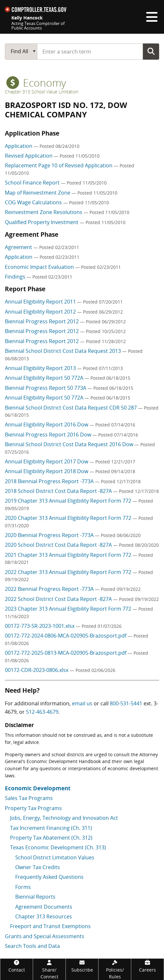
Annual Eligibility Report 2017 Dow (47, 461)
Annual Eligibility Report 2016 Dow (47, 424)
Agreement (19, 247)
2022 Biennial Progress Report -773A (50, 589)
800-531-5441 (126, 703)
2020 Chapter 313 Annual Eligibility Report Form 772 (69, 518)
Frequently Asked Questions (49, 877)
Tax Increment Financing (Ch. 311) (51, 828)
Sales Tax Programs (29, 798)
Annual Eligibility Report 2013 (41, 368)
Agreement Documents (44, 907)
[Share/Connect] (49, 969)
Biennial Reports (35, 897)
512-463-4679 (42, 712)
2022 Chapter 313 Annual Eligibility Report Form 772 (69, 572)
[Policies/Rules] (115, 969)
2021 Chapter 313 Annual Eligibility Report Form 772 (69, 555)
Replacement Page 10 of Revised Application (59, 165)
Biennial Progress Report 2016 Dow (49, 435)
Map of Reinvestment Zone (38, 193)
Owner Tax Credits (38, 867)
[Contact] (17, 966)
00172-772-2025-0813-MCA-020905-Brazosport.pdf (66, 653)
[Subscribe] (82, 966)
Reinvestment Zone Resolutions (44, 212)
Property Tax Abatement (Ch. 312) (51, 838)
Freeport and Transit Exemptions (50, 926)
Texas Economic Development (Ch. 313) (58, 847)
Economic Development (38, 788)
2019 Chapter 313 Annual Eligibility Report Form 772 (69, 501)
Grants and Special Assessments (45, 936)
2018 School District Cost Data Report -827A (59, 491)
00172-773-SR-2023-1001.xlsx (40, 626)
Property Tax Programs (33, 808)
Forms (23, 887)
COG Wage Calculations (34, 202)
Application (19, 146)
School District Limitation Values (55, 857)
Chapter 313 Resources (44, 916)
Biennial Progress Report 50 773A (46, 388)
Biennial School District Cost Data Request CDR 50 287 (71, 408)
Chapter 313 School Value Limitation (42, 92)
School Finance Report (33, 183)
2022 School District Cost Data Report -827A (59, 599)
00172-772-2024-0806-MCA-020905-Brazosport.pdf (66, 636)
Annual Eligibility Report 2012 (41, 312)
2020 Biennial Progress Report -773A (50, 535)
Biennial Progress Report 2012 (42, 321)
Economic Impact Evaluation (40, 267)
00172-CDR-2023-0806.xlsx (37, 670)
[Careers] (147, 966)
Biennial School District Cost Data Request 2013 (64, 351)
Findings (16, 277)
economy (36, 83)
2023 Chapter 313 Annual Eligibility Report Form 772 (69, 609)
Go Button (151, 51)
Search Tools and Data (32, 946)
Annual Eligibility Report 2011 (41, 302)
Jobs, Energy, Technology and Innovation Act (64, 818)
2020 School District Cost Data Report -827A (59, 545)
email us (82, 703)
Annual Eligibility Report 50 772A (45, 378)
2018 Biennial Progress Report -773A (50, 481)
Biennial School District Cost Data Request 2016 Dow (70, 444)
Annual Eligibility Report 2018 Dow (47, 471)
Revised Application (29, 156)
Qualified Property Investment (42, 222)
